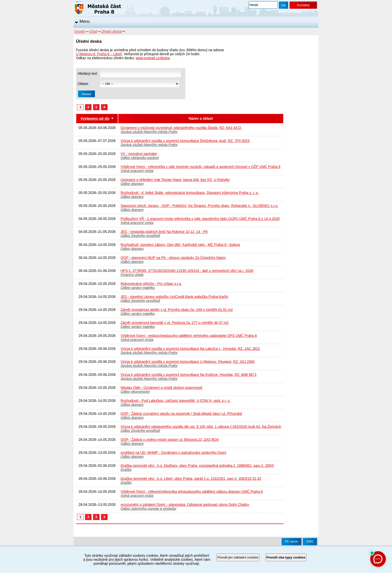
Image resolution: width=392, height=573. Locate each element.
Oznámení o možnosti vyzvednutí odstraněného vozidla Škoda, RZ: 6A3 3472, (181, 128)
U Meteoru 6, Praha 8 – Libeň (99, 54)
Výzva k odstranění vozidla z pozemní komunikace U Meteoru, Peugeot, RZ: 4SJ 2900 (187, 362)
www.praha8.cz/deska (153, 58)
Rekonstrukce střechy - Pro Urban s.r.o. (151, 284)
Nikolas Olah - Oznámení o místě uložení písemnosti (161, 388)
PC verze (291, 542)
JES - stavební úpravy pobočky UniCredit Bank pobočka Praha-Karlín (174, 297)
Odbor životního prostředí (140, 236)
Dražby (126, 470)
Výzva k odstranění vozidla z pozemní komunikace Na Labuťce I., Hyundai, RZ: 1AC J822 (190, 349)
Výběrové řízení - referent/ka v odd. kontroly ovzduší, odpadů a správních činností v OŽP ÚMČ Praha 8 (200, 167)
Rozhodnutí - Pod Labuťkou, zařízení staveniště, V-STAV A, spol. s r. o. (175, 401)
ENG (310, 542)
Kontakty (303, 5)
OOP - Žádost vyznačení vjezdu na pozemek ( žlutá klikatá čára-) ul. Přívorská (181, 414)
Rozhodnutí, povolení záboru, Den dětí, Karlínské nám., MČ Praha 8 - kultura (180, 245)
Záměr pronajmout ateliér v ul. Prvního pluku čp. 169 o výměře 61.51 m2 (177, 310)
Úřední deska (111, 31)
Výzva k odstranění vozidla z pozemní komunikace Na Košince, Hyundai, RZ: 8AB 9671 (188, 375)
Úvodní (80, 31)
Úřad (93, 31)
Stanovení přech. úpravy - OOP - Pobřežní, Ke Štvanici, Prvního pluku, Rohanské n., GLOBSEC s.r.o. (199, 206)
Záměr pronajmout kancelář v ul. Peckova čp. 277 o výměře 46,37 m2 (174, 323)
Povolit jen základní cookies (238, 557)
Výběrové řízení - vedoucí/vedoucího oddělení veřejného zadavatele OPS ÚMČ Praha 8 (189, 336)
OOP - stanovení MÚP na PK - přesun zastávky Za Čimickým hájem (173, 258)
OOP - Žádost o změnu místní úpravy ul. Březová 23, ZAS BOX (170, 440)
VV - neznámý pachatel (139, 154)
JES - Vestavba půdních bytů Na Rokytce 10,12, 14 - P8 (164, 232)
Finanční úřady (132, 275)
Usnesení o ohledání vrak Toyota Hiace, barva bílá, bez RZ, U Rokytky (175, 180)
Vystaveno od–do (95, 118)
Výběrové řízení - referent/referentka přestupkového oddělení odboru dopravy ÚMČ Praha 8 (192, 492)
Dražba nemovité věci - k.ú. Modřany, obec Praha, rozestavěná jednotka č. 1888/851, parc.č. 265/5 (197, 466)
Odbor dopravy (132, 184)
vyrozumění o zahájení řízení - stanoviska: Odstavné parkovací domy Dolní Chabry (185, 505)
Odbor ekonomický (135, 392)
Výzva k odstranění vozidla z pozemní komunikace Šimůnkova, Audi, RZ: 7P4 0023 (185, 141)
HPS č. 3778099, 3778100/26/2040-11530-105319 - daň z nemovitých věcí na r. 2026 (187, 271)
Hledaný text (87, 73)
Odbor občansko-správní (140, 158)
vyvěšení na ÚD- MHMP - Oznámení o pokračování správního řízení (173, 453)
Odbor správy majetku (138, 288)
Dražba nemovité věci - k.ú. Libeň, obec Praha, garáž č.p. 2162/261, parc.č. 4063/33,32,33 (191, 479)
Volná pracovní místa (137, 171)
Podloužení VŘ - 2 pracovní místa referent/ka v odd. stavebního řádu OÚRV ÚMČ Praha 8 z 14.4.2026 (200, 219)
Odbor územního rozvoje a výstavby (148, 509)
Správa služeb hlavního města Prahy (149, 132)
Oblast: (83, 84)
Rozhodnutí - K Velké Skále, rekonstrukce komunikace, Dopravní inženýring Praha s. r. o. (190, 193)
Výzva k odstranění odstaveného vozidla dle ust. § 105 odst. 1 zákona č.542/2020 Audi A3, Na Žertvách (201, 427)
